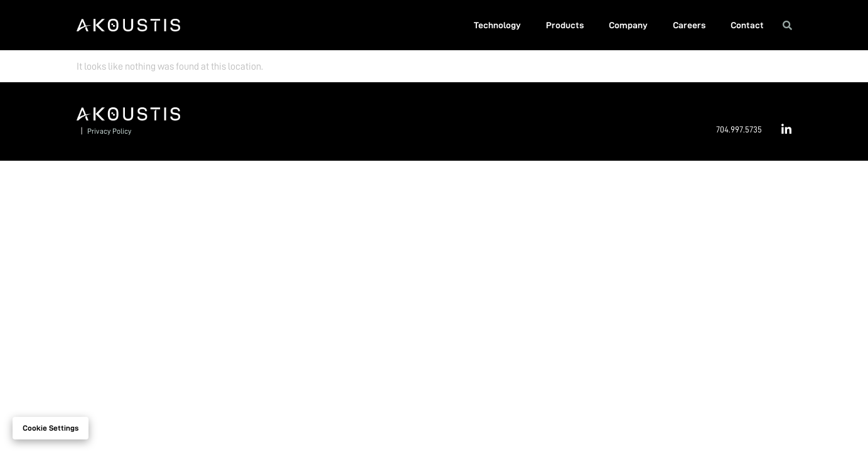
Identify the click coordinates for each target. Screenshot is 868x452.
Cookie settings (51, 428)
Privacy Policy (109, 131)
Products (565, 25)
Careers (689, 25)
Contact (747, 25)
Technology (497, 25)
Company (628, 25)
